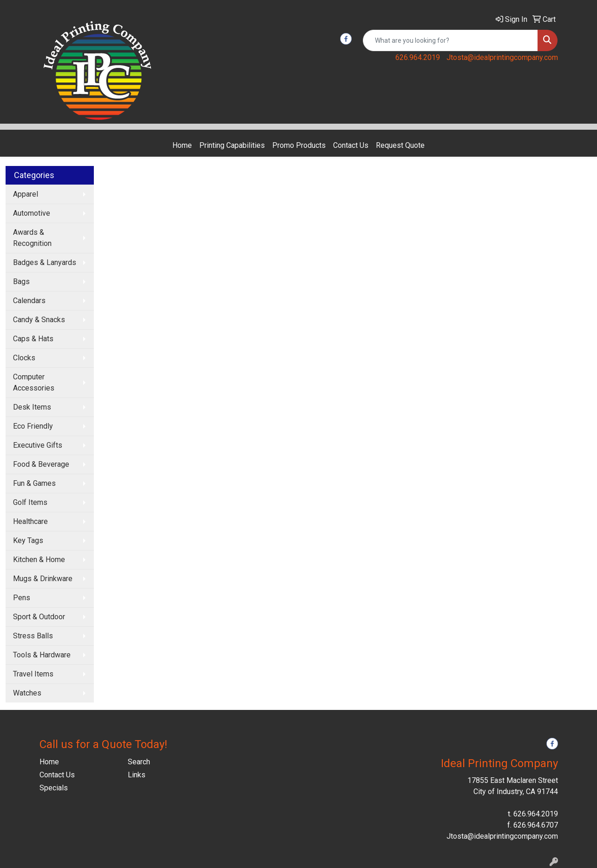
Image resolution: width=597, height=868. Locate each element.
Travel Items (33, 674)
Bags (21, 282)
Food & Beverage (41, 464)
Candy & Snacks (39, 320)
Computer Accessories (34, 382)
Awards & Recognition (32, 238)
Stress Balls (33, 636)
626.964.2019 (418, 57)
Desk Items (32, 407)
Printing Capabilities (232, 145)
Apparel (26, 194)
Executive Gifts (38, 445)
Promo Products (299, 145)
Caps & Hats (33, 339)
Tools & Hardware (42, 655)
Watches (27, 693)
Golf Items (30, 502)
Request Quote (400, 145)
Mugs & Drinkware (43, 579)
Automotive (32, 213)
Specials (54, 788)
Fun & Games (34, 483)
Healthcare (30, 521)
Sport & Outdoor (39, 617)
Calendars (29, 301)
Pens (22, 598)
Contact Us (351, 145)
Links (137, 775)
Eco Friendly (33, 426)
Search (139, 762)
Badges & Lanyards (45, 262)
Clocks (24, 358)
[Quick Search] (450, 40)
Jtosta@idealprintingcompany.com (502, 57)
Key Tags (28, 540)
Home (182, 145)
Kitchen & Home (39, 560)
